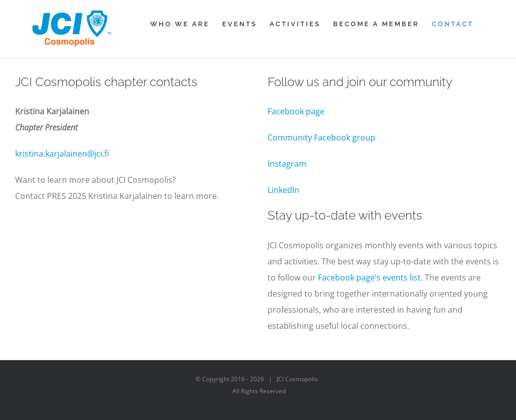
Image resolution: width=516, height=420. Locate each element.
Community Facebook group (321, 137)
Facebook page (297, 111)
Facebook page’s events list (369, 277)
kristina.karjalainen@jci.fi (62, 154)
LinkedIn (283, 190)
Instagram (287, 164)
